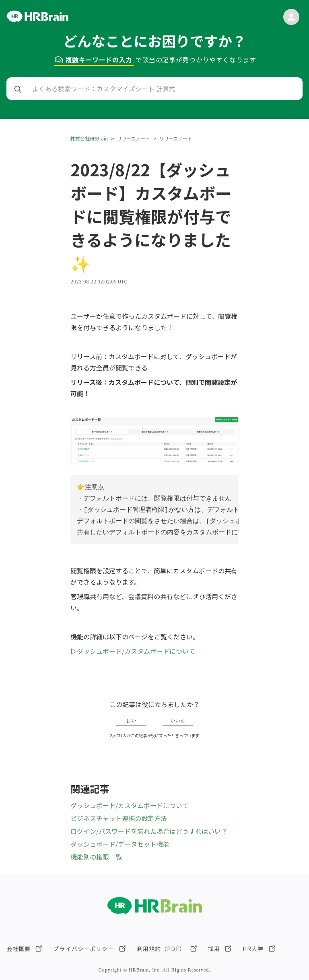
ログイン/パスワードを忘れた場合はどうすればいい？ (149, 831)
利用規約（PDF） (161, 949)
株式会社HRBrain (89, 138)
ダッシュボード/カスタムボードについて (136, 651)
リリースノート (133, 138)
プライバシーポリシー (83, 949)
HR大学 (253, 949)
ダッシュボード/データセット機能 (120, 844)
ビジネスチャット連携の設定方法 (119, 818)
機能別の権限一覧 (96, 857)
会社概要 (19, 949)
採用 (214, 949)
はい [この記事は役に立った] (132, 721)
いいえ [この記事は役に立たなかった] (178, 721)
